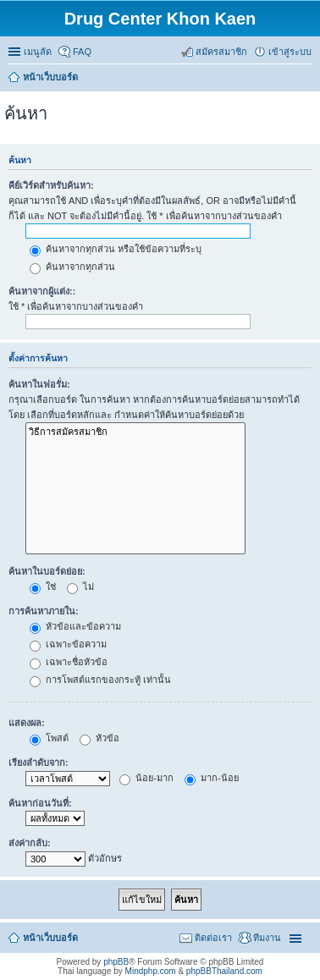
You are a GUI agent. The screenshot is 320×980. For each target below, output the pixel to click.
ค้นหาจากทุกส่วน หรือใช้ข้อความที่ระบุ (116, 249)
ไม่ (80, 586)
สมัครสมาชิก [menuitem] (221, 52)
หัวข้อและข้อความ (75, 626)
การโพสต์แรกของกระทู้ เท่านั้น (100, 680)
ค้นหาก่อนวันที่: (40, 803)
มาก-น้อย (212, 778)
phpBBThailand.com (224, 971)
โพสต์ (49, 738)
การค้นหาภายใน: (44, 611)
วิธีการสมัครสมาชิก (135, 432)
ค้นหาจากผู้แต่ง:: (42, 291)
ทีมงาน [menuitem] (267, 938)
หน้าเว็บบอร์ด (50, 938)
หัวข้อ (99, 738)
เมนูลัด (38, 52)
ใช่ (43, 586)
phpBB (116, 962)
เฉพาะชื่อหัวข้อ (69, 662)
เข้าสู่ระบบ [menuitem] (290, 52)
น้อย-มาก (146, 778)
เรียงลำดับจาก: (39, 763)
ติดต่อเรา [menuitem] (213, 938)
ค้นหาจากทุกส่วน (72, 267)
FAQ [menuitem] (82, 52)
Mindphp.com (151, 971)
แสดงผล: (27, 723)
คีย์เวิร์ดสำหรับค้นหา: (51, 185)
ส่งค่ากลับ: (30, 843)
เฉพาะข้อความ (68, 644)
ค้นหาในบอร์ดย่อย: (47, 571)
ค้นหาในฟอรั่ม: (39, 384)
